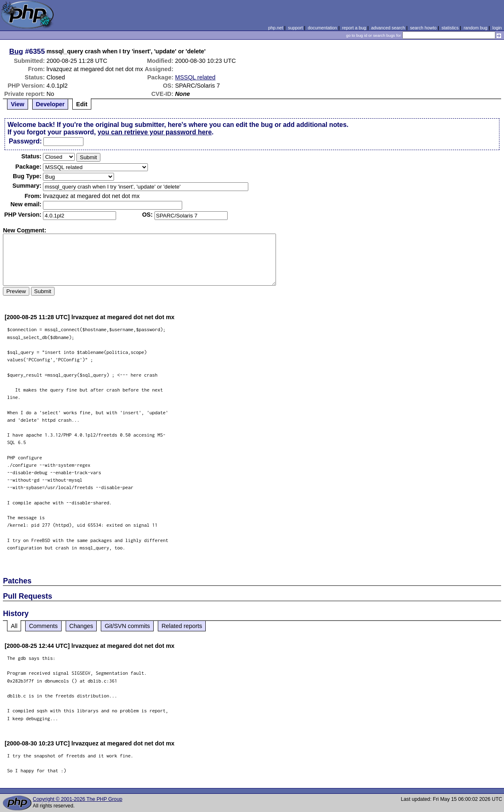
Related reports (182, 626)
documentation (322, 28)
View (18, 104)
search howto (423, 28)
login (497, 28)
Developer (50, 104)
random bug (475, 28)
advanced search (388, 28)
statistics (450, 28)
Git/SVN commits (127, 626)
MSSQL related (195, 77)
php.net (276, 28)
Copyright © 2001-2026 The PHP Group (77, 799)
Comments (43, 626)
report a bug (354, 28)
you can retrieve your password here (155, 132)
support (295, 28)
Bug (16, 51)
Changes (81, 626)
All (14, 626)
